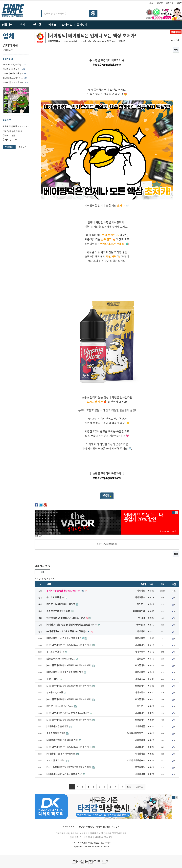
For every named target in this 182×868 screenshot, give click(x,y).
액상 (22, 25)
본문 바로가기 (0, 1)
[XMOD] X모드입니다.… (15, 78)
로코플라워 (140, 645)
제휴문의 (116, 827)
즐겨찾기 (82, 25)
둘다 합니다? (11, 140)
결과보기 (23, 147)
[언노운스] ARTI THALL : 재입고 (61, 604)
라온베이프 (140, 638)
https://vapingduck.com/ (107, 65)
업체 (52, 25)
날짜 (151, 584)
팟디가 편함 (11, 136)
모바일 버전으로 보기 (91, 862)
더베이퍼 (141, 631)
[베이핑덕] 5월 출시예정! (58, 727)
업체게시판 (11, 45)
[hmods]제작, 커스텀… (14, 65)
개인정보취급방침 (86, 827)
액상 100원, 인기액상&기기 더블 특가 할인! (66, 618)
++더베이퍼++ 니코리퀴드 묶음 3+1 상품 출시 (69, 631)
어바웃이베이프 (69, 827)
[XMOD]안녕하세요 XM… (16, 82)
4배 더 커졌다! (53, 679)
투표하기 (9, 147)
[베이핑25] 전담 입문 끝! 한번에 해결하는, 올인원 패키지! (72, 625)
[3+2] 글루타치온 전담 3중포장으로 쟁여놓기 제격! (69, 645)
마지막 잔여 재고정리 (56, 733)
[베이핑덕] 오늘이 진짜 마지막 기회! (62, 740)
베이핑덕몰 (53, 41)
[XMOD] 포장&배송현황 (14, 74)
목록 (176, 50)
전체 (42, 572)
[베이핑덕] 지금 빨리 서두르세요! (61, 754)
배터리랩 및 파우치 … (14, 69)
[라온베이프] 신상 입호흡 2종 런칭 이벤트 (65, 672)
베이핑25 (141, 625)
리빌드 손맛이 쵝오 (14, 131)
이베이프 (141, 591)
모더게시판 (8, 50)
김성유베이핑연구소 (136, 733)
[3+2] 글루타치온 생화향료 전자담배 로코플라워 (68, 713)
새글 (151, 3)
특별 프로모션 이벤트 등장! (59, 611)
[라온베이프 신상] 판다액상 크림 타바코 (64, 638)
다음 (129, 787)
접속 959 (160, 3)
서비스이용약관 (103, 827)
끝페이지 (139, 787)
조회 (162, 584)
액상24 (142, 618)
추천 (174, 584)
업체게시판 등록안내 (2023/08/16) (66, 591)
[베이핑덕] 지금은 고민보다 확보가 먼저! (64, 774)
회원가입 (170, 3)
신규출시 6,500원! (55, 693)
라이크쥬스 (140, 598)
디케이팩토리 (139, 611)
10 (122, 787)
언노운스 (141, 604)
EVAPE (88, 847)
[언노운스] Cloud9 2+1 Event (60, 706)
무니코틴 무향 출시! (55, 598)
